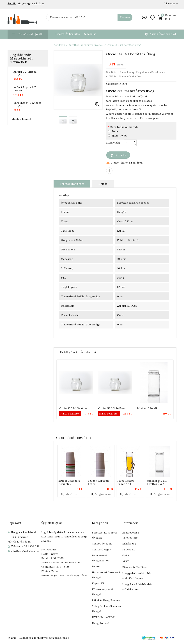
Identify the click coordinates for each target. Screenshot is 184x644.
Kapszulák (98, 583)
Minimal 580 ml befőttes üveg (157, 482)
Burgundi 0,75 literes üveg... (27, 104)
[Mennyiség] (128, 143)
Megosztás (109, 171)
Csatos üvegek (102, 550)
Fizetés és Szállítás (68, 34)
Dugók (96, 566)
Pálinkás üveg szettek (106, 600)
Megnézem (71, 494)
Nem (115, 131)
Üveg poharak (101, 623)
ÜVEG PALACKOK (103, 617)
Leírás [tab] (103, 184)
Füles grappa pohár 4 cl (126, 482)
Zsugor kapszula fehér (99, 482)
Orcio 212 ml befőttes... (113, 408)
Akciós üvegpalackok (163, 34)
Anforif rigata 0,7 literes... (25, 89)
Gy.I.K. (126, 555)
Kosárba (118, 155)
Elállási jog (129, 544)
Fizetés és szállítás (134, 567)
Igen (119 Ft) (120, 136)
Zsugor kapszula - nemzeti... (70, 482)
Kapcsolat (90, 34)
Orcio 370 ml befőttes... (74, 408)
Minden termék (21, 119)
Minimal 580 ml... (148, 408)
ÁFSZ (126, 561)
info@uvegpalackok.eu (25, 551)
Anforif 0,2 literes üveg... (25, 73)
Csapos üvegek (102, 544)
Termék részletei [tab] (72, 184)
